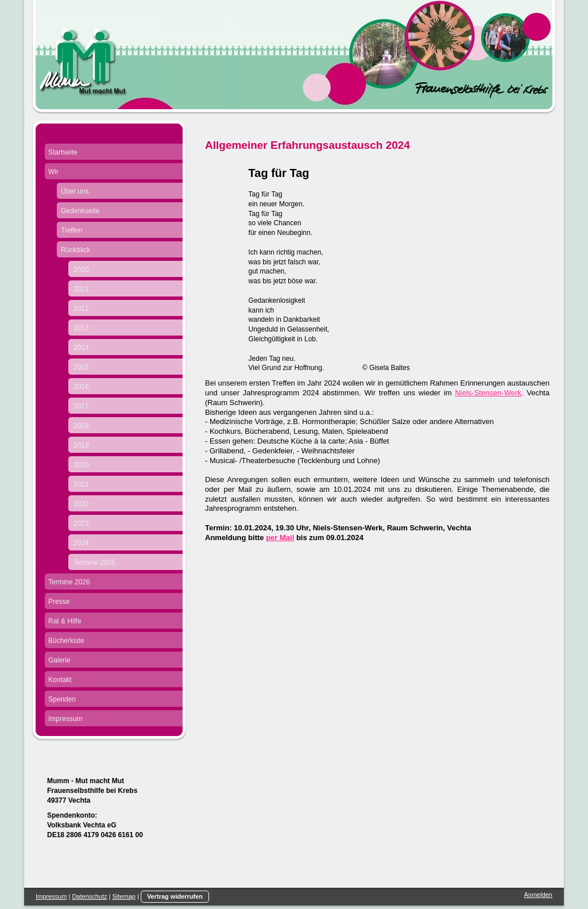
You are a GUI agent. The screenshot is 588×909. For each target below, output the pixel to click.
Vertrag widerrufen (175, 896)
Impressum (51, 896)
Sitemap (124, 896)
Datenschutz (89, 896)
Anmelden (538, 895)
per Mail (280, 538)
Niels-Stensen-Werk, (489, 393)
